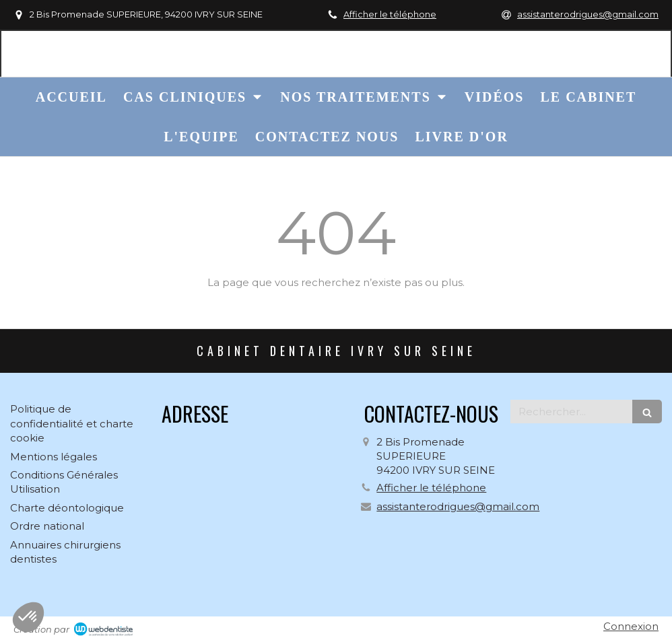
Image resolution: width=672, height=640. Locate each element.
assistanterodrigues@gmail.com (458, 506)
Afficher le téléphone (390, 14)
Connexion (631, 626)
